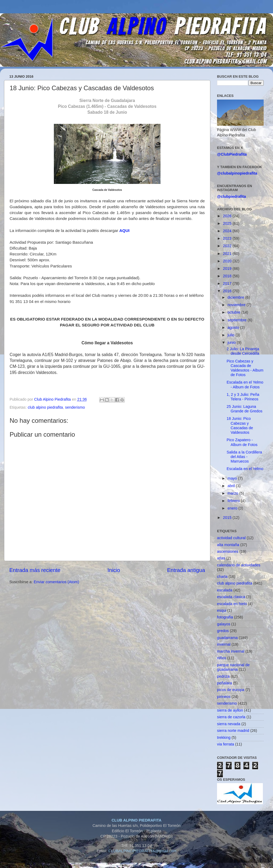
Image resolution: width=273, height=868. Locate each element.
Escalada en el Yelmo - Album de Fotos (245, 384)
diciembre (236, 297)
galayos (224, 624)
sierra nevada (229, 724)
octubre (235, 312)
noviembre (237, 305)
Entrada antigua (186, 570)
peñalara (224, 683)
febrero (234, 501)
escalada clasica (231, 597)
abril (232, 486)
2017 (228, 283)
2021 (228, 254)
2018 (228, 276)
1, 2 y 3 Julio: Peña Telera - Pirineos (243, 397)
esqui (222, 610)
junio (232, 342)
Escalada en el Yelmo (245, 469)
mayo (233, 478)
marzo (234, 493)
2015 (228, 518)
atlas (221, 558)
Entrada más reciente (35, 570)
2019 (228, 269)
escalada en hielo (232, 604)
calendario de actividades (239, 565)
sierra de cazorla (231, 717)
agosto (234, 328)
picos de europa (231, 690)
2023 (228, 238)
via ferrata (226, 744)
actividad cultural (231, 538)
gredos (223, 631)
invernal (224, 644)
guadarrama (227, 638)
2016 (228, 291)
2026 (228, 216)
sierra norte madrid (233, 731)
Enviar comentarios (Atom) (56, 582)
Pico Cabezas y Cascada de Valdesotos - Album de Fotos (245, 368)
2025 (228, 223)
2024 (228, 231)
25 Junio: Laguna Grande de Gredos (244, 409)
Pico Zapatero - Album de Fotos (242, 442)
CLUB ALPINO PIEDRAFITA (136, 820)
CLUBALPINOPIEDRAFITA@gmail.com (142, 851)
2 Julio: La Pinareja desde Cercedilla (243, 351)
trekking (224, 737)
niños (222, 658)
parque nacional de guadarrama (233, 667)
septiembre (238, 320)
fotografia (225, 617)
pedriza (223, 676)
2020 (228, 261)
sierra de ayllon (230, 710)
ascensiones (228, 551)
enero (233, 508)
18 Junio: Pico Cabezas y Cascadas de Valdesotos (240, 425)
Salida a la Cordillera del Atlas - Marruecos (244, 457)
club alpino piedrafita (45, 407)
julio (232, 335)
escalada (225, 590)
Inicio (114, 570)
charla (222, 577)
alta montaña (228, 545)
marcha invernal (231, 651)
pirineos (224, 697)
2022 (228, 246)
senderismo (75, 407)
